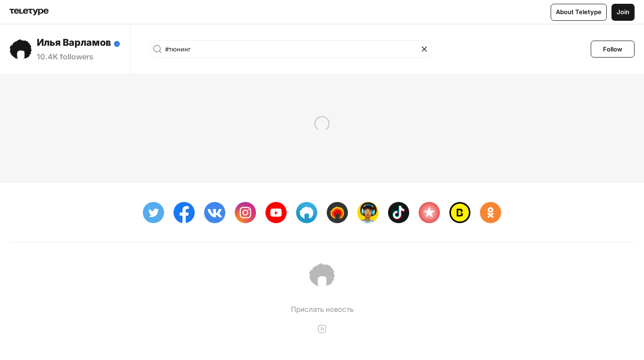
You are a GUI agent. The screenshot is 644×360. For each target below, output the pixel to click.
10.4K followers (65, 57)
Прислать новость (322, 309)
